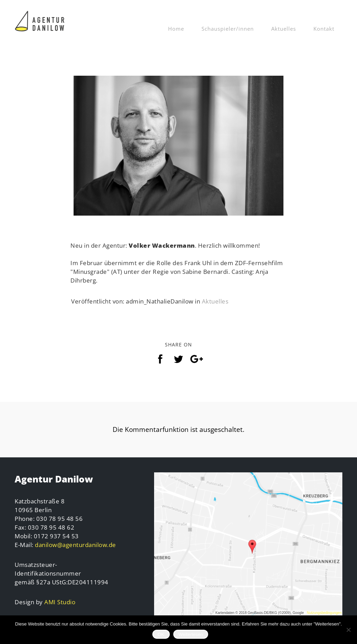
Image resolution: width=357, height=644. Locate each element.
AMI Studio (60, 602)
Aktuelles (284, 29)
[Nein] (348, 630)
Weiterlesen (191, 634)
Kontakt (324, 29)
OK (161, 634)
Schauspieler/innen (228, 29)
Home (176, 29)
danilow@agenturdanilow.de (75, 545)
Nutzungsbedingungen (324, 613)
